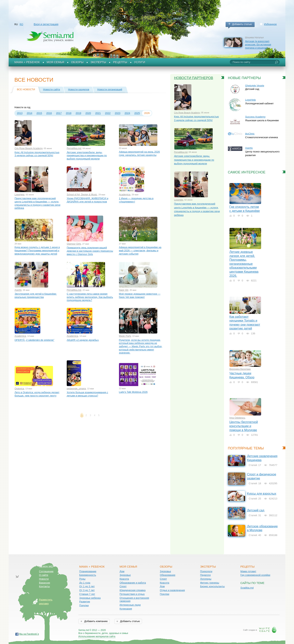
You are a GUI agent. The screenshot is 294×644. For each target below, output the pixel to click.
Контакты (44, 586)
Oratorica (19, 389)
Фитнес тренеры (210, 583)
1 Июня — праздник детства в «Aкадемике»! (136, 200)
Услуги (140, 62)
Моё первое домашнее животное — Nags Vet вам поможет (140, 295)
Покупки (84, 605)
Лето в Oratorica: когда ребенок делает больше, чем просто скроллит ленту (37, 394)
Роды (82, 579)
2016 (49, 113)
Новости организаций (110, 89)
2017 (59, 113)
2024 (127, 113)
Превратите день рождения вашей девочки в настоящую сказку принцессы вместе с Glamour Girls (90, 251)
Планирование (88, 571)
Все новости (26, 89)
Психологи (206, 571)
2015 (39, 113)
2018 (69, 113)
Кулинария (126, 609)
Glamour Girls (74, 244)
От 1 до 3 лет (87, 586)
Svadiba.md (247, 588)
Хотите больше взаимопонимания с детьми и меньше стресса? (87, 394)
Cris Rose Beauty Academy (29, 148)
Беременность (88, 575)
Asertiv (18, 290)
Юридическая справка (132, 590)
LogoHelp (20, 195)
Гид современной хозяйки (255, 575)
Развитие (85, 602)
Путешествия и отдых (132, 594)
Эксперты (98, 62)
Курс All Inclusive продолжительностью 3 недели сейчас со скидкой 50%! (37, 154)
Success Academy (255, 117)
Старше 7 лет (87, 594)
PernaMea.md (74, 148)
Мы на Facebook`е (29, 634)
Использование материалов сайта (97, 636)
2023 (118, 113)
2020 (88, 113)
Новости (44, 579)
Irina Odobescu (237, 418)
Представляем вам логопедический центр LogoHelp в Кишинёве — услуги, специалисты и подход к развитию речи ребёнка (37, 203)
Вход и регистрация (46, 24)
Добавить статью (242, 24)
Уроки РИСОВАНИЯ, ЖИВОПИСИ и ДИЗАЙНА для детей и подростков (87, 200)
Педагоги (205, 575)
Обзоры (77, 62)
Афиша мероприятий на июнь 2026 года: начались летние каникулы (139, 153)
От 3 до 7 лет (87, 590)
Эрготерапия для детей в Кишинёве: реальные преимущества (36, 295)
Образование (168, 575)
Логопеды (206, 579)
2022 (108, 113)
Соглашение (46, 571)
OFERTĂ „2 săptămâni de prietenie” (34, 340)
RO (21, 24)
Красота (124, 579)
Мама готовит (248, 571)
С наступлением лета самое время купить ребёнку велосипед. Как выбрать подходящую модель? (90, 297)
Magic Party (125, 336)
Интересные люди (130, 605)
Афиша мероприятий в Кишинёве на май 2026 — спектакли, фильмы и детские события (140, 250)
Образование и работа (133, 583)
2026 (147, 113)
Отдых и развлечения (172, 590)
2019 (78, 113)
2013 (20, 113)
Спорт (123, 586)
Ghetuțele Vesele (255, 86)
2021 (98, 113)
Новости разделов (79, 89)
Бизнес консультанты (212, 586)
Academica (125, 195)
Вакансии (44, 583)
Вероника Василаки (240, 369)
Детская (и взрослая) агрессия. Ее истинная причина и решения (258, 44)
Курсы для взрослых (262, 494)
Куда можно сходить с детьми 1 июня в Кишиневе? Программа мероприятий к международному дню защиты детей (37, 250)
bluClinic (250, 134)
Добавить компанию (96, 621)
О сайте (44, 575)
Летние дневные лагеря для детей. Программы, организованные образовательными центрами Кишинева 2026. (244, 264)
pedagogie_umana (76, 389)
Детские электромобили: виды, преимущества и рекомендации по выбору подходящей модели (87, 156)
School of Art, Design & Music (82, 195)
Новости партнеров (194, 78)
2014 (29, 113)
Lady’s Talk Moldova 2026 (133, 392)
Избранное (270, 24)
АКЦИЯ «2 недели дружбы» (83, 340)
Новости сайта (51, 89)
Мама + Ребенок (27, 62)
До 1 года (85, 583)
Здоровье (125, 575)
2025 (137, 113)
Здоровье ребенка (90, 598)
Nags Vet (124, 290)
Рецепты (120, 62)
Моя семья (55, 62)
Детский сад (256, 510)
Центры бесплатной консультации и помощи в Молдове (244, 426)
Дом (122, 571)
